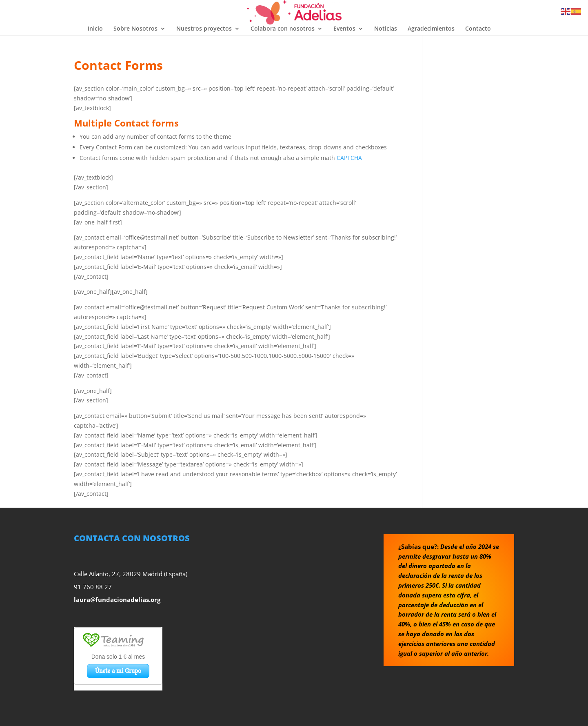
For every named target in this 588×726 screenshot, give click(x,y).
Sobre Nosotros (135, 29)
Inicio (95, 29)
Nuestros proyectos (204, 29)
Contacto (478, 29)
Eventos (344, 29)
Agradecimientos (431, 29)
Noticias (386, 29)
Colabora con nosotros (283, 29)
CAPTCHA (349, 158)
